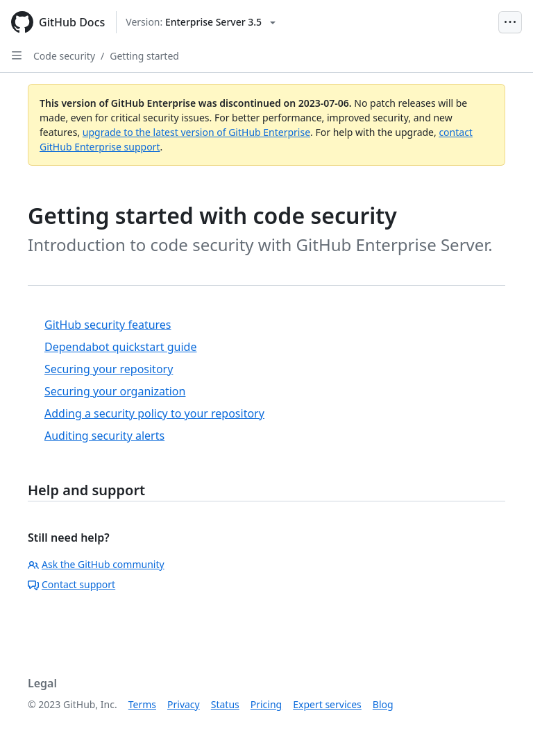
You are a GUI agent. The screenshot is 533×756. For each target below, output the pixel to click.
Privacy (184, 704)
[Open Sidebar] (17, 55)
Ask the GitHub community (96, 564)
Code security (64, 56)
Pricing (266, 704)
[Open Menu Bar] (510, 22)
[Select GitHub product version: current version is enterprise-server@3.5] (201, 22)
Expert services (327, 704)
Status (225, 704)
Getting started (144, 56)
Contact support (71, 584)
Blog (383, 704)
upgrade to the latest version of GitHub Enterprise (196, 132)
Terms (142, 704)
